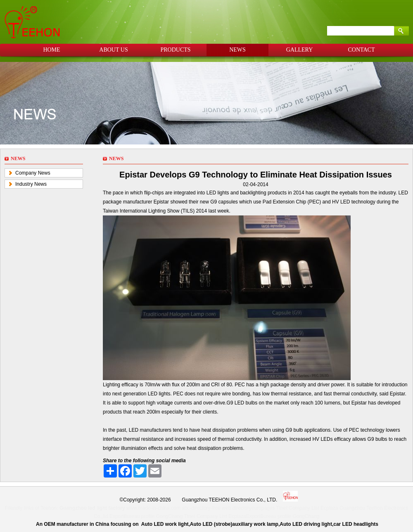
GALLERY (300, 50)
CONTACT (362, 50)
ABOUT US (113, 50)
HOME (51, 50)
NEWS (237, 50)
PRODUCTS (175, 50)
